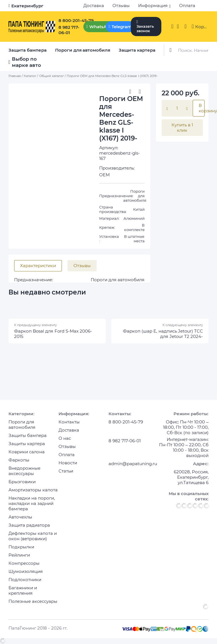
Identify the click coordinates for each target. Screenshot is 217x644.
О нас (65, 438)
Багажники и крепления (23, 590)
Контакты (69, 422)
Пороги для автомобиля (83, 50)
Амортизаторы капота (33, 490)
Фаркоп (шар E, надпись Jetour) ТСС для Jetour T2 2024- (163, 334)
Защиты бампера (28, 435)
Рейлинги (19, 555)
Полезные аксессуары (33, 601)
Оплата (187, 6)
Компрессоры (24, 563)
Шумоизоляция (26, 571)
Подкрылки (21, 547)
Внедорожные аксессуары (24, 471)
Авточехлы (20, 517)
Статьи (66, 471)
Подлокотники (25, 580)
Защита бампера (28, 50)
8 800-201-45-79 (76, 20)
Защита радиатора (29, 525)
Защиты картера (27, 444)
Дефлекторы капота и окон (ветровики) (33, 536)
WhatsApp (101, 27)
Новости (68, 463)
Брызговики (22, 482)
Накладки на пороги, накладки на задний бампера (32, 503)
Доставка (94, 6)
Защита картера (137, 50)
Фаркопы (19, 460)
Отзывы (121, 6)
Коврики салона (27, 452)
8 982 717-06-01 (69, 30)
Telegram (122, 27)
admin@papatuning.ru (133, 464)
